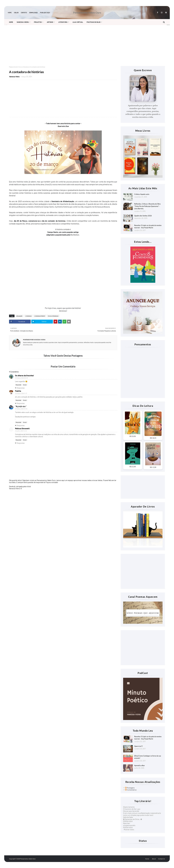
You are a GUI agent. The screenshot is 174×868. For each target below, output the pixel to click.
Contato (24, 13)
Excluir (25, 385)
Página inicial (13, 67)
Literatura (28, 316)
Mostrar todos (129, 829)
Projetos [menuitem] (38, 22)
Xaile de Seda (128, 817)
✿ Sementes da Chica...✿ (133, 819)
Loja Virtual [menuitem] (78, 22)
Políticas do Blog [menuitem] (94, 22)
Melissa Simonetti (22, 428)
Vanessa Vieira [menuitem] (23, 22)
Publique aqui (45, 13)
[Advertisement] (82, 45)
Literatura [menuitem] (63, 22)
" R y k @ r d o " (21, 406)
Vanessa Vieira (14, 77)
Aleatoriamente (129, 807)
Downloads (33, 13)
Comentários (131, 790)
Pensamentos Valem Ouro (87, 13)
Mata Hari (127, 823)
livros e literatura (24, 67)
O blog (16, 13)
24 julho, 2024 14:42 (21, 431)
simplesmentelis (129, 825)
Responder (18, 385)
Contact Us (162, 859)
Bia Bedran (75, 235)
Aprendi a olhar (140, 765)
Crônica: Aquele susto (142, 194)
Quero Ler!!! (138, 746)
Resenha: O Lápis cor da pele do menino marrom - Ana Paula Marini (148, 227)
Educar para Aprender (131, 811)
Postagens (130, 788)
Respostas (21, 388)
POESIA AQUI (128, 821)
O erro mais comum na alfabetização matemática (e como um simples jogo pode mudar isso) (142, 814)
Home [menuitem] (11, 22)
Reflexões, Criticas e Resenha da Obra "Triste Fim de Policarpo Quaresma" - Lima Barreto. (147, 206)
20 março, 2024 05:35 (22, 378)
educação (19, 316)
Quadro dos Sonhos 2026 (143, 216)
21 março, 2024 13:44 (21, 409)
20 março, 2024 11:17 (21, 393)
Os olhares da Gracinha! (25, 375)
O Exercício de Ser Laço (132, 809)
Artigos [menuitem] (50, 22)
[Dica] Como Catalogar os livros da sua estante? (148, 757)
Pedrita (18, 391)
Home (10, 13)
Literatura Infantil (40, 316)
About (154, 859)
